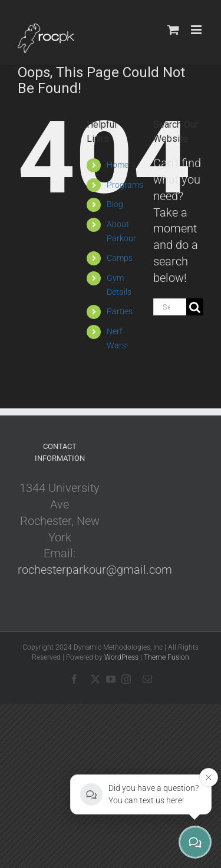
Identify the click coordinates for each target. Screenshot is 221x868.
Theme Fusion (166, 657)
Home (118, 165)
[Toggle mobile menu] (197, 30)
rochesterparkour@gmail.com (95, 570)
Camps (120, 258)
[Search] (195, 307)
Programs (125, 185)
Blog (115, 204)
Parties (120, 311)
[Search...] (170, 307)
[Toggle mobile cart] (173, 30)
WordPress (121, 657)
